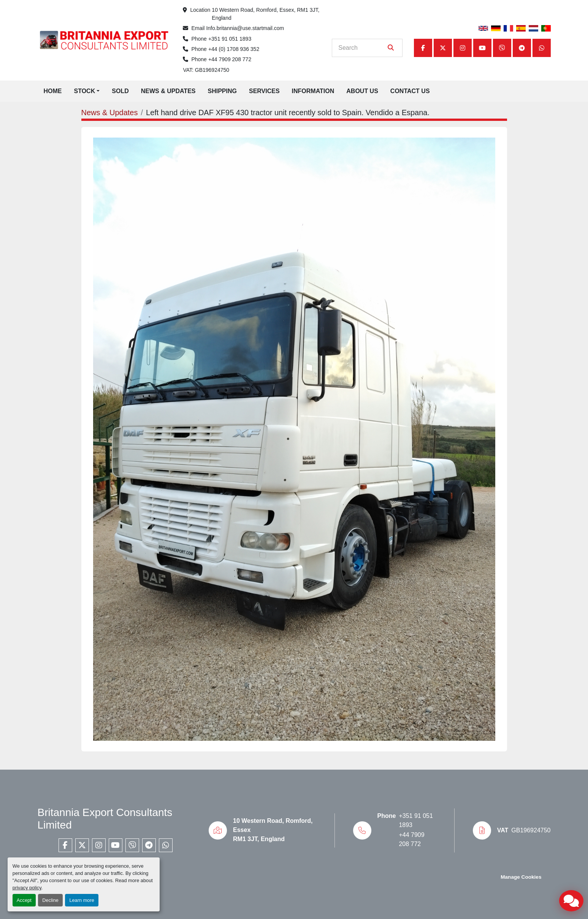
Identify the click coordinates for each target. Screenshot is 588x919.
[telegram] (522, 48)
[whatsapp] (542, 48)
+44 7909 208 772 (230, 59)
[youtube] (482, 48)
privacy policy (27, 888)
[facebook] (423, 48)
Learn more (82, 900)
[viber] (502, 48)
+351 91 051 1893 (230, 39)
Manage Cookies (521, 877)
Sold (120, 91)
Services (264, 91)
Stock (85, 91)
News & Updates (168, 91)
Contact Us (410, 91)
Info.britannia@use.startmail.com (245, 28)
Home (53, 91)
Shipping (222, 91)
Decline (50, 900)
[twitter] (443, 48)
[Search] (362, 48)
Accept (24, 900)
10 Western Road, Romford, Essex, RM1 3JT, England (266, 14)
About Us (362, 91)
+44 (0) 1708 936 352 (234, 49)
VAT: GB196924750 (206, 70)
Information (313, 91)
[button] (87, 91)
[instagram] (463, 48)
